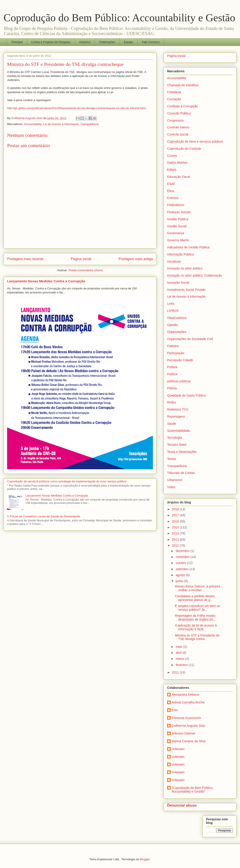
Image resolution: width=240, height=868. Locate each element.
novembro (183, 557)
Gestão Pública (178, 219)
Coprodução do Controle (184, 149)
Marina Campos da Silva (189, 741)
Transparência (89, 124)
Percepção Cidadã (180, 360)
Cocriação (174, 99)
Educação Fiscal (179, 177)
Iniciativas (174, 261)
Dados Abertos (177, 163)
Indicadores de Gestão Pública (188, 247)
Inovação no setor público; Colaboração (195, 275)
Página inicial (81, 259)
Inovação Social (178, 283)
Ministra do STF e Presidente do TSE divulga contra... (197, 637)
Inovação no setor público (185, 268)
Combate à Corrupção (182, 106)
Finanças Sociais (179, 212)
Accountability (33, 124)
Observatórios (177, 318)
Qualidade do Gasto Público (186, 395)
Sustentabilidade (179, 431)
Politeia (172, 367)
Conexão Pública (179, 113)
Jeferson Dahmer (183, 733)
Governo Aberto (178, 240)
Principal (17, 42)
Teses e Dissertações (182, 452)
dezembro (183, 551)
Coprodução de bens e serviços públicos (195, 141)
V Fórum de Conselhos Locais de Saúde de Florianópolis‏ (44, 516)
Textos (172, 459)
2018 (176, 509)
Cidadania (174, 92)
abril (179, 653)
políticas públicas (179, 381)
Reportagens (176, 416)
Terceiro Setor (177, 445)
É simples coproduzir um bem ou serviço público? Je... (198, 608)
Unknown (178, 749)
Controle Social (178, 134)
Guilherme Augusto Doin (188, 726)
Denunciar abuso (182, 805)
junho (180, 581)
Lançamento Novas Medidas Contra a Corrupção (46, 281)
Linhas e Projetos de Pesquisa (51, 42)
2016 (176, 521)
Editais (172, 170)
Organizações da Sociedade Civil (190, 339)
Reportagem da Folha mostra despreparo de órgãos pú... (195, 618)
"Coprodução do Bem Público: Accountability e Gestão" (192, 790)
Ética (171, 191)
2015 (176, 527)
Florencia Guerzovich (186, 718)
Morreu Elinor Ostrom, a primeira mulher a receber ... (198, 588)
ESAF (171, 184)
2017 (176, 515)
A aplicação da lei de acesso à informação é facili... (196, 627)
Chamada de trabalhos (183, 85)
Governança (176, 233)
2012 (176, 546)
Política (172, 374)
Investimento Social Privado (186, 290)
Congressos (175, 120)
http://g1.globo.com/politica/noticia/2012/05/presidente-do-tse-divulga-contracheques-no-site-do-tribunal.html (76, 108)
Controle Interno (178, 127)
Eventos (173, 198)
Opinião (172, 325)
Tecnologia (175, 438)
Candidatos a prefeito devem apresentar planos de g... (195, 598)
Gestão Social (177, 226)
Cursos (172, 156)
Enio (175, 710)
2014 (176, 533)
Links (171, 304)
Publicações (107, 42)
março (180, 659)
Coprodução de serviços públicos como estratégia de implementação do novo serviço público (67, 481)
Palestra (173, 346)
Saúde (172, 424)
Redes (172, 402)
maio (179, 647)
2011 (176, 672)
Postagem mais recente (25, 259)
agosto (181, 575)
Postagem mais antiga (136, 259)
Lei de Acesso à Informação (61, 124)
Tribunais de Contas (181, 473)
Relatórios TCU (178, 409)
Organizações (177, 332)
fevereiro (182, 665)
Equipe (128, 42)
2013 (176, 540)
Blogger (145, 859)
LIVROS (173, 311)
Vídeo (171, 487)
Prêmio (172, 388)
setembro (182, 569)
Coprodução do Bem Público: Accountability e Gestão (119, 18)
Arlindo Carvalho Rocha (188, 702)
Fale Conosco (151, 42)
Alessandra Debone (185, 695)
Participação (176, 353)
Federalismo (176, 205)
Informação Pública (180, 254)
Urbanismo (175, 480)
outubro (181, 563)
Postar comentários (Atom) (86, 270)
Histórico (85, 42)
